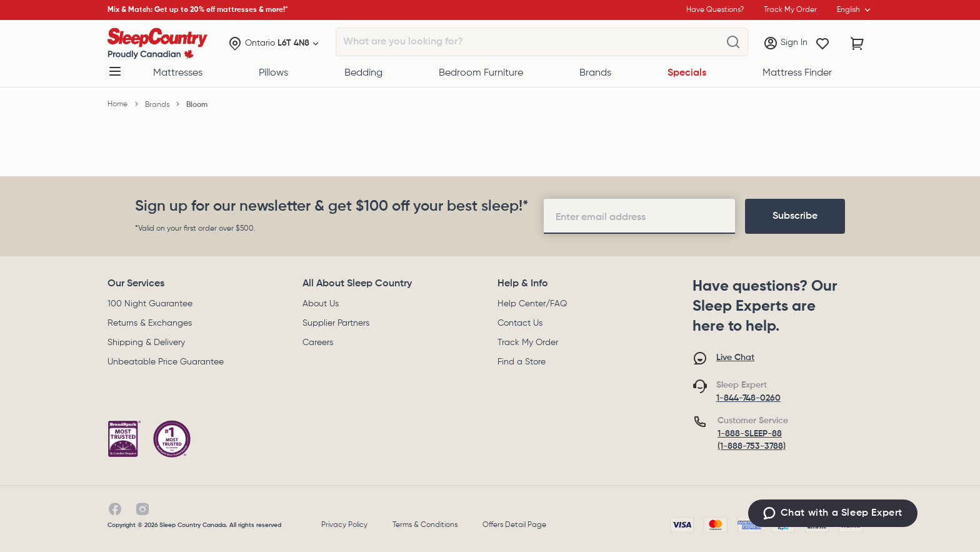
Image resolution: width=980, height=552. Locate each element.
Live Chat (735, 358)
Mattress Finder (797, 73)
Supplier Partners (336, 323)
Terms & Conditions (425, 525)
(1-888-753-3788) (752, 446)
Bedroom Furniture (481, 73)
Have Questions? (715, 10)
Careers (318, 343)
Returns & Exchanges (150, 323)
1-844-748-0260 (748, 398)
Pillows (273, 73)
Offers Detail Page (514, 525)
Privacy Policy (344, 525)
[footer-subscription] (795, 216)
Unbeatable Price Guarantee (166, 362)
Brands (595, 73)
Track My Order (528, 343)
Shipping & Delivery (146, 343)
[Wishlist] (822, 44)
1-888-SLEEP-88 (750, 434)
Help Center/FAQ (532, 304)
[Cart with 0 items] (857, 44)
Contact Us (520, 323)
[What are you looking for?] (733, 43)
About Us (321, 304)
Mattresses (178, 73)
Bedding (363, 73)
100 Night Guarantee (150, 304)
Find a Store (522, 362)
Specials (687, 73)
